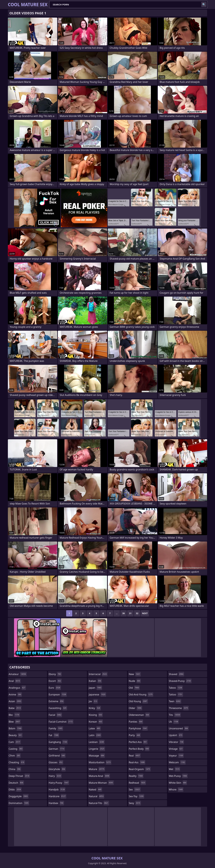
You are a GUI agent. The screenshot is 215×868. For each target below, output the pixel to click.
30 (124, 613)
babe (15, 708)
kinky (95, 708)
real (135, 756)
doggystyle (19, 796)
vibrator (176, 742)
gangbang (58, 742)
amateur (18, 674)
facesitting (58, 708)
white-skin (178, 783)
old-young (138, 701)
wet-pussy (178, 776)
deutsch (16, 783)
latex (95, 728)
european (58, 694)
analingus (17, 688)
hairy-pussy (59, 783)
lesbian (97, 742)
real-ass (137, 762)
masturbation (100, 762)
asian (15, 701)
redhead (137, 783)
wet (174, 769)
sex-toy (136, 796)
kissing (96, 715)
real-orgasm (140, 769)
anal (15, 681)
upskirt (176, 735)
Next (145, 613)
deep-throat (19, 776)
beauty (16, 735)
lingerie (97, 749)
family (56, 728)
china (15, 769)
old (134, 688)
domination (19, 803)
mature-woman (101, 783)
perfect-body (139, 749)
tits (175, 715)
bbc (14, 715)
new (135, 674)
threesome (179, 708)
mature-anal (99, 776)
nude (135, 681)
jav (93, 701)
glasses (56, 762)
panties (136, 722)
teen (175, 701)
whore (176, 789)
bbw (15, 722)
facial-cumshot (61, 722)
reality (136, 776)
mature (97, 769)
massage (97, 756)
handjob (57, 789)
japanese (97, 694)
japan (95, 688)
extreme (56, 701)
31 (130, 613)
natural (96, 796)
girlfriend (57, 756)
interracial (98, 674)
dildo (15, 789)
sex (135, 789)
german (57, 749)
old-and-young (141, 694)
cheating (17, 762)
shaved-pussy (180, 681)
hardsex (56, 803)
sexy (135, 803)
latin (95, 735)
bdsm (15, 728)
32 (137, 613)
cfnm (15, 756)
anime (15, 694)
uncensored (179, 728)
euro (55, 688)
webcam (177, 762)
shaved (176, 674)
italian (95, 681)
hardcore (58, 796)
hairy (55, 776)
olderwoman (139, 715)
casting (16, 749)
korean (96, 722)
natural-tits (99, 803)
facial (55, 715)
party (135, 735)
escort (55, 681)
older (135, 708)
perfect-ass (138, 742)
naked (95, 789)
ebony (55, 674)
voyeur (176, 756)
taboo (176, 688)
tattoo (176, 694)
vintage (176, 749)
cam (15, 742)
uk (174, 722)
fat (54, 735)
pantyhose (138, 728)
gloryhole (57, 769)
